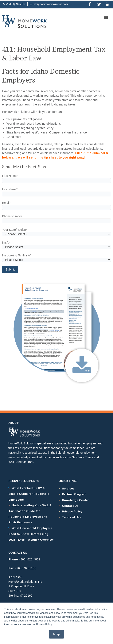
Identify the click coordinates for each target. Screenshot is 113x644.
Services (68, 489)
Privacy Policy (72, 511)
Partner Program (74, 494)
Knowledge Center (75, 500)
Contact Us (70, 506)
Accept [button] (57, 634)
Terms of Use (72, 517)
